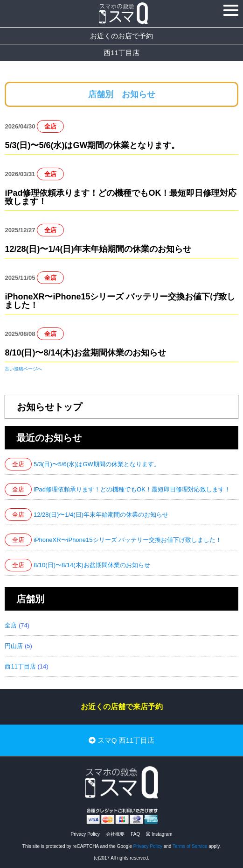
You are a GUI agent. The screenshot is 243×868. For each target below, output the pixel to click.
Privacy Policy (85, 834)
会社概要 (115, 834)
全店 (50, 126)
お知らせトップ (49, 407)
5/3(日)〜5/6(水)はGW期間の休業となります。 (92, 145)
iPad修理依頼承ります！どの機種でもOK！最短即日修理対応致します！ (121, 197)
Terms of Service (190, 846)
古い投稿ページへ (23, 369)
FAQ (135, 834)
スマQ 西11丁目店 (122, 740)
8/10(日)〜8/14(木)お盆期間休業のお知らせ (85, 353)
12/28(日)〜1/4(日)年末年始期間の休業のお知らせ (98, 249)
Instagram (159, 834)
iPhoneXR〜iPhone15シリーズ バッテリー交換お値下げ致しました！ (120, 301)
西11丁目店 (121, 53)
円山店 (14, 646)
